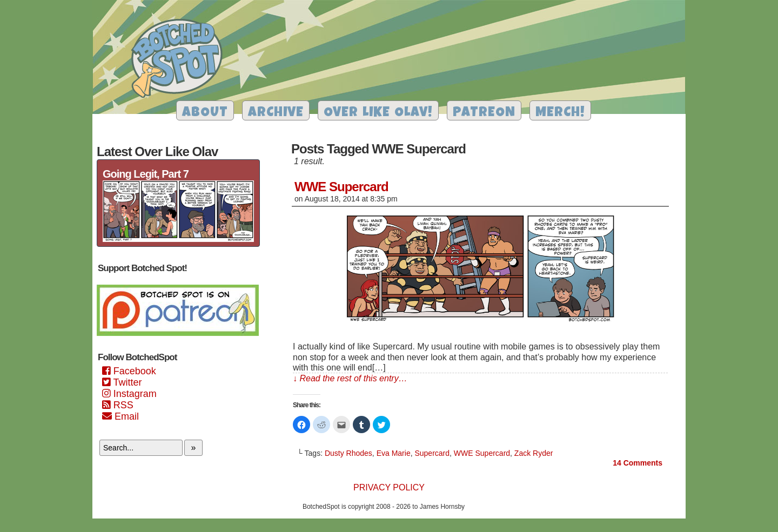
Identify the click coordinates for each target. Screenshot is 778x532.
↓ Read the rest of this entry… (350, 378)
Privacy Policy (389, 487)
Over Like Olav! (378, 113)
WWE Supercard (341, 187)
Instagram (129, 394)
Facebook (129, 371)
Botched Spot (181, 60)
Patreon (484, 113)
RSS (118, 405)
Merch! (560, 113)
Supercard (432, 453)
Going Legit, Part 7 (146, 174)
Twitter (122, 382)
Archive (276, 113)
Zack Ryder (534, 453)
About (205, 113)
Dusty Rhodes (348, 453)
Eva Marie (394, 453)
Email (120, 416)
